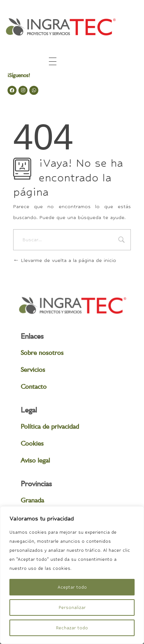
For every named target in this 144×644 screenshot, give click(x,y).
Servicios (33, 369)
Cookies (32, 443)
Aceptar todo (72, 587)
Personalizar (72, 607)
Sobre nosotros (42, 352)
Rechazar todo (72, 628)
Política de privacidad (50, 426)
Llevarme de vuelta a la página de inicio (65, 260)
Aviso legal (35, 460)
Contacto (34, 386)
